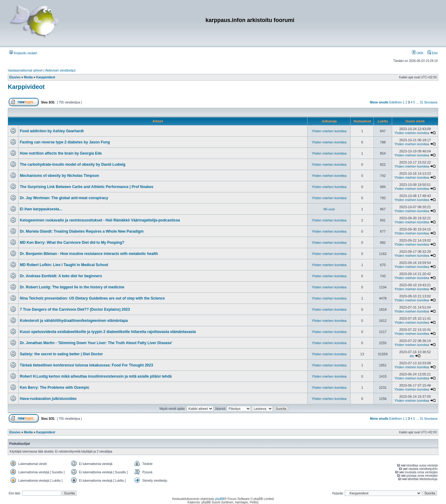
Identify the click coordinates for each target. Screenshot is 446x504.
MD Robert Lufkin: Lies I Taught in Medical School (64, 265)
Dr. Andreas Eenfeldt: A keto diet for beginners (61, 276)
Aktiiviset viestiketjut (60, 70)
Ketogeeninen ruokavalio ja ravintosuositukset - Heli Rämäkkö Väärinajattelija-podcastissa (100, 220)
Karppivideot (26, 87)
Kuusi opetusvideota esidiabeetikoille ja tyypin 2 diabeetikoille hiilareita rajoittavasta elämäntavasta (108, 332)
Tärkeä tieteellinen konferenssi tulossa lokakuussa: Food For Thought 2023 (86, 365)
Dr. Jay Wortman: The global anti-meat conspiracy (64, 198)
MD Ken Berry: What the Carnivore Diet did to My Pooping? (72, 243)
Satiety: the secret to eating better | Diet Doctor (61, 354)
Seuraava (431, 102)
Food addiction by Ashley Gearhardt (52, 131)
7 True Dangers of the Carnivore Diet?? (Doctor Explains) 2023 (75, 309)
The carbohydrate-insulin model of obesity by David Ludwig (73, 164)
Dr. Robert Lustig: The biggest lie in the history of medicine (72, 287)
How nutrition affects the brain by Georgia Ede (61, 153)
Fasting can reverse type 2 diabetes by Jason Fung (65, 142)
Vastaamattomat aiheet (25, 70)
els (412, 356)
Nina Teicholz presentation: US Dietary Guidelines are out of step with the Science (92, 298)
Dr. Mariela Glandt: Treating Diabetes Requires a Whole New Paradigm (82, 231)
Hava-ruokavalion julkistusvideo (48, 399)
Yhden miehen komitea (329, 131)
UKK (418, 53)
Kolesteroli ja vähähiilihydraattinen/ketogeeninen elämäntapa (74, 321)
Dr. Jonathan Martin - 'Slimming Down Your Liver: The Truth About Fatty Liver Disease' (96, 343)
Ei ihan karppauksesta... (41, 209)
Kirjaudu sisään (23, 53)
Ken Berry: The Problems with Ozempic (55, 388)
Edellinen (396, 102)
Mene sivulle (379, 102)
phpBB (220, 499)
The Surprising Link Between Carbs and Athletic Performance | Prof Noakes (87, 187)
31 (421, 102)
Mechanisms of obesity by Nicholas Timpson (59, 176)
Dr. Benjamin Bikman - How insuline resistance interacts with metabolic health (89, 254)
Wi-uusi (329, 209)
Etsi (433, 53)
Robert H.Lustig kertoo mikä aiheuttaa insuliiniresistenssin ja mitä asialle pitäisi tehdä (96, 376)
